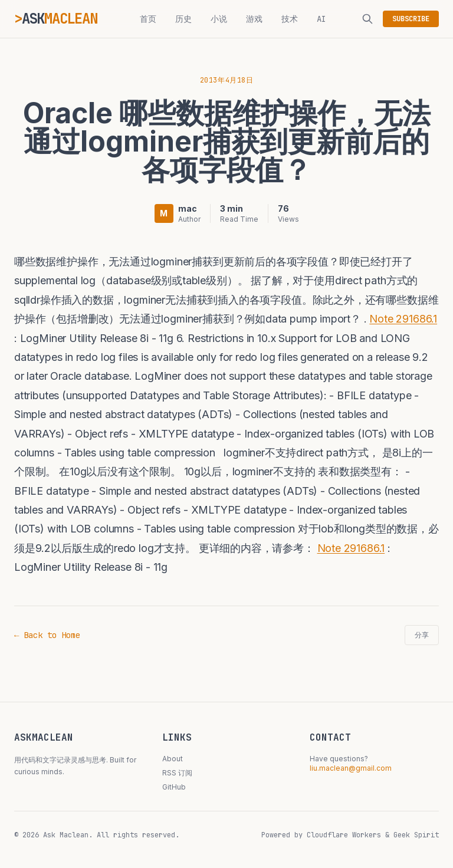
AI (321, 19)
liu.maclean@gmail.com (351, 768)
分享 (422, 635)
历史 (183, 19)
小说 (219, 19)
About (173, 759)
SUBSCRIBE (411, 19)
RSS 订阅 (177, 773)
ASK (60, 19)
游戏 (254, 19)
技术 (290, 19)
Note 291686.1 (403, 319)
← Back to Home (47, 635)
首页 (148, 19)
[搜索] (367, 19)
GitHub (174, 787)
